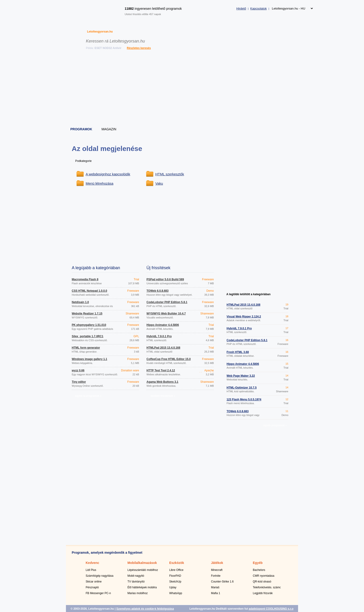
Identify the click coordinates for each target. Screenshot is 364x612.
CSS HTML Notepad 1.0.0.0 (89, 291)
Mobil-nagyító (136, 576)
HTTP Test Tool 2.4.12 (161, 370)
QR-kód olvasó (262, 582)
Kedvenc (92, 563)
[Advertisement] (182, 89)
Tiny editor (79, 382)
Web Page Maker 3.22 (241, 376)
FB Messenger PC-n (98, 593)
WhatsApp (176, 593)
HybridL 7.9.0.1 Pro (159, 336)
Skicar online (94, 582)
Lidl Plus (91, 570)
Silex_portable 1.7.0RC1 (88, 336)
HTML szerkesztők (170, 174)
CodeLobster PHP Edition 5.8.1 (167, 302)
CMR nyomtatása (264, 576)
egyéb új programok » (88, 396)
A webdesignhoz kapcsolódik (108, 174)
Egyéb (258, 563)
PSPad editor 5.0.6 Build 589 (165, 279)
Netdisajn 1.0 (80, 302)
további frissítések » (163, 396)
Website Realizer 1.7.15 (87, 314)
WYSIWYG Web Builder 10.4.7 (166, 314)
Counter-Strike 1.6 (222, 582)
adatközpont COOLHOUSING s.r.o (271, 609)
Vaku (159, 183)
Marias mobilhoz (138, 593)
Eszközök (177, 563)
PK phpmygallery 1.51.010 (89, 325)
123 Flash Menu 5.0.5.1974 (244, 399)
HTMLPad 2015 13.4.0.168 (163, 348)
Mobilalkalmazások (142, 563)
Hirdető (241, 8)
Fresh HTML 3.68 (238, 352)
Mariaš (215, 587)
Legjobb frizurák (263, 593)
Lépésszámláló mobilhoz (143, 570)
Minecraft (217, 570)
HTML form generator (86, 348)
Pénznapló (92, 587)
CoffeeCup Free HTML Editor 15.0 (169, 359)
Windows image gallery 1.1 (89, 359)
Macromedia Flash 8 (85, 279)
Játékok (217, 563)
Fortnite (216, 576)
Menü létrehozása (99, 183)
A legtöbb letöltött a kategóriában (248, 294)
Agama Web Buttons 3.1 (162, 382)
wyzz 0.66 (78, 370)
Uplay (173, 587)
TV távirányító (136, 582)
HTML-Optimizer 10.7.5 (242, 388)
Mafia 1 (216, 593)
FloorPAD (175, 576)
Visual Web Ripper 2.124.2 (244, 317)
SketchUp (175, 582)
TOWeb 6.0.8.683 (158, 291)
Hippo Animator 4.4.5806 (163, 325)
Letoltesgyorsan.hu (100, 32)
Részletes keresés (139, 48)
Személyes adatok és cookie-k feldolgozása (145, 609)
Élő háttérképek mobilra (142, 587)
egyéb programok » (275, 425)
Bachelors (259, 570)
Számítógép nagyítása (99, 576)
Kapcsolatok (258, 8)
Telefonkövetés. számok (268, 587)
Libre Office (176, 570)
